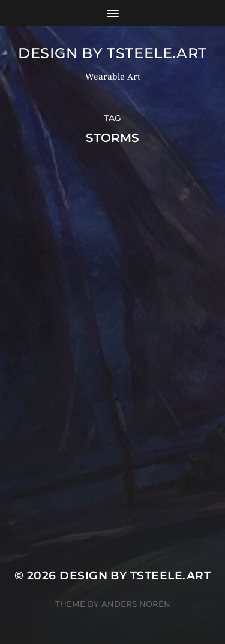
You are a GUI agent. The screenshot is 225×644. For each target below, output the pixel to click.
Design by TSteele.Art (112, 53)
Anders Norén (136, 604)
